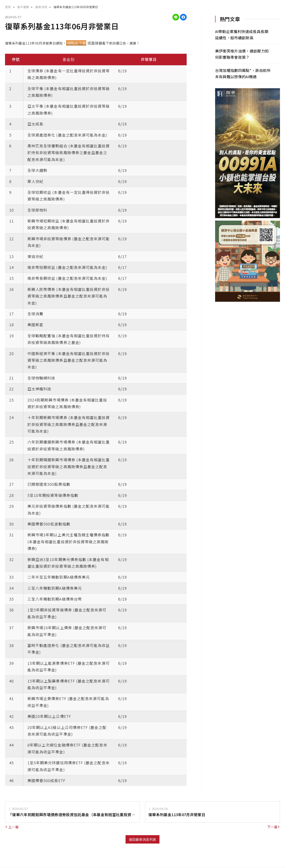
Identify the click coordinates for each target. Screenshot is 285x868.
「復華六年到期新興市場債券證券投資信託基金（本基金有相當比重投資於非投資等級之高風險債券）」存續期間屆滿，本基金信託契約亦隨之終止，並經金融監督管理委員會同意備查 (72, 815)
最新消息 (41, 7)
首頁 (8, 7)
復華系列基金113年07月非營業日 (177, 814)
